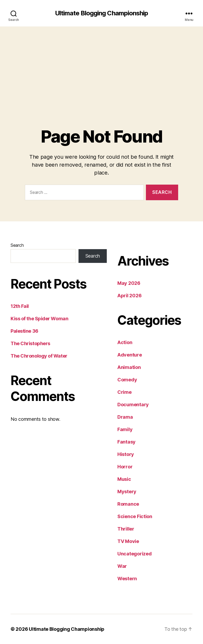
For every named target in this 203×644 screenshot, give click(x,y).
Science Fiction (135, 516)
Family (125, 429)
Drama (125, 417)
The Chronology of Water (39, 356)
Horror (125, 467)
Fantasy (126, 442)
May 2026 (129, 283)
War (122, 566)
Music (124, 479)
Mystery (127, 492)
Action (125, 342)
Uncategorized (135, 554)
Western (127, 579)
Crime (124, 392)
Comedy (127, 380)
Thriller (126, 529)
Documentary (133, 405)
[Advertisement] (101, 66)
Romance (128, 504)
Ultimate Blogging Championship (101, 13)
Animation (129, 367)
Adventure (130, 355)
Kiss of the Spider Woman (39, 319)
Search (17, 245)
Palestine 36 (24, 331)
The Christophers (30, 343)
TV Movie (128, 541)
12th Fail (20, 306)
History (126, 454)
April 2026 (129, 296)
